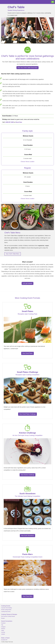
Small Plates (27, 311)
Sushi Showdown (28, 494)
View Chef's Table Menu (13, 254)
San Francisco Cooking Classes (8, 616)
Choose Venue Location (27, 162)
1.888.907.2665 (9, 122)
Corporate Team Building (7, 608)
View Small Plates (27, 353)
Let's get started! (27, 283)
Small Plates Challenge (28, 372)
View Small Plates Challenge (27, 414)
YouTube (3, 632)
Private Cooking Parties (6, 610)
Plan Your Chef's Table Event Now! (27, 68)
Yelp (2, 625)
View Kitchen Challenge (28, 475)
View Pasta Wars (28, 596)
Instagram (3, 627)
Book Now (19, 122)
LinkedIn (3, 634)
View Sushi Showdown (27, 536)
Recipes (3, 618)
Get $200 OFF (4, 640)
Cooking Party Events (6, 612)
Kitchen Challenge (27, 433)
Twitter (3, 630)
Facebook (3, 623)
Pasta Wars (28, 554)
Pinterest (3, 629)
